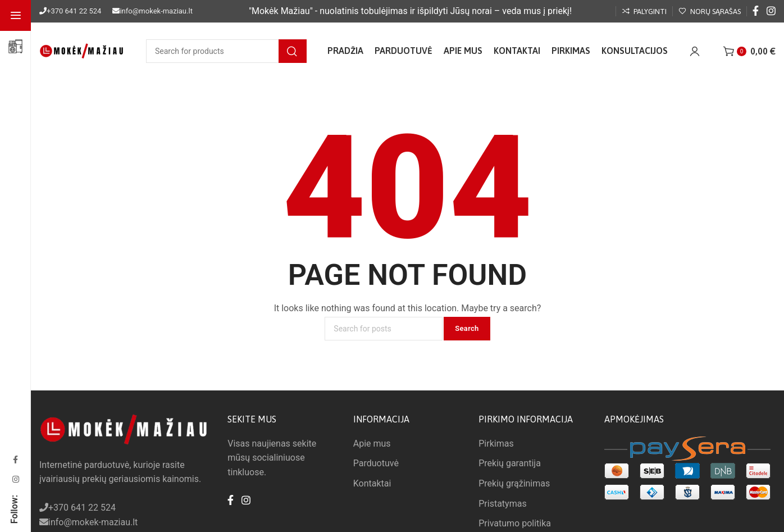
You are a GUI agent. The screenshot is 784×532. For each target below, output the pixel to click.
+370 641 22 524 (74, 11)
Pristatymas (502, 504)
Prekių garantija (510, 463)
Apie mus (372, 444)
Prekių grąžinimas (514, 483)
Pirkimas (496, 444)
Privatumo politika (515, 523)
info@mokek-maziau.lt (156, 11)
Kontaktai (372, 483)
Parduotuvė (376, 463)
